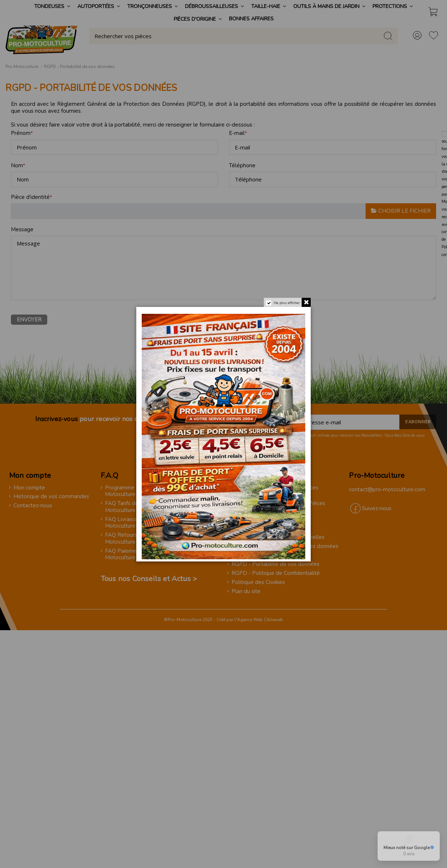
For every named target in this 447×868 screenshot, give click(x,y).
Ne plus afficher (287, 303)
